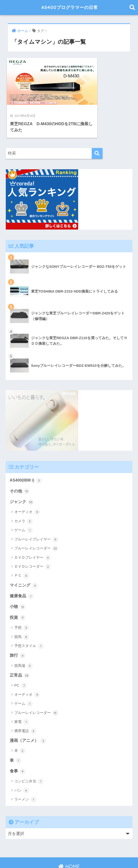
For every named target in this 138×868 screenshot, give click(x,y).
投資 (18, 599)
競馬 (22, 619)
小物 (18, 589)
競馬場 (24, 648)
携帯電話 (25, 713)
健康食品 (22, 578)
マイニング (24, 567)
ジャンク (22, 483)
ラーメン (25, 782)
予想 (22, 610)
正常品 (20, 657)
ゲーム (24, 512)
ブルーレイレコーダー (36, 530)
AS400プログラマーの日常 (70, 7)
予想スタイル (29, 628)
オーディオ (27, 493)
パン (22, 773)
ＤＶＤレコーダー (33, 548)
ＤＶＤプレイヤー (33, 539)
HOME (69, 849)
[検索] (97, 135)
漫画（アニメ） (28, 723)
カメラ (24, 503)
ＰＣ (22, 557)
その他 (20, 473)
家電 (22, 704)
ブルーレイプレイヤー (36, 521)
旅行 (18, 638)
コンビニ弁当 (29, 764)
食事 (18, 753)
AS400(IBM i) (26, 462)
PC (21, 668)
